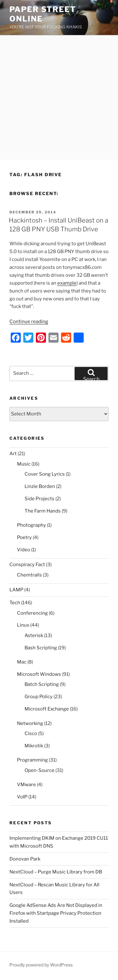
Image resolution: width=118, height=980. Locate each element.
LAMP (16, 590)
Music (24, 464)
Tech (15, 603)
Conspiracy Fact (27, 565)
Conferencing (32, 613)
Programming (32, 760)
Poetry (24, 537)
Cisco (31, 734)
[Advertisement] (59, 98)
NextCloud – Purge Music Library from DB (56, 872)
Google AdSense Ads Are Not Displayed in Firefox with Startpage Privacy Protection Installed (56, 913)
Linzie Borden (40, 486)
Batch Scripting (42, 684)
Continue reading (29, 322)
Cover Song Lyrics (45, 474)
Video (24, 550)
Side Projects (39, 499)
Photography (31, 525)
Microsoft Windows (39, 674)
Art (13, 454)
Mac (22, 662)
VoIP (22, 797)
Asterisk (34, 635)
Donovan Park (25, 859)
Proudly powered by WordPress (41, 965)
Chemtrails (29, 575)
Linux (23, 625)
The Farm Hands (43, 511)
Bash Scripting (41, 648)
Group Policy (39, 697)
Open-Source (39, 770)
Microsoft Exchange (47, 709)
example (67, 283)
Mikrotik (34, 746)
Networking (30, 723)
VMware (26, 785)
